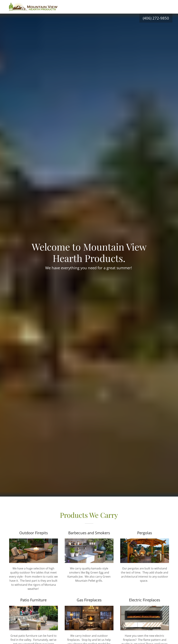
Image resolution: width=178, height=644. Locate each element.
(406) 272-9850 (156, 18)
